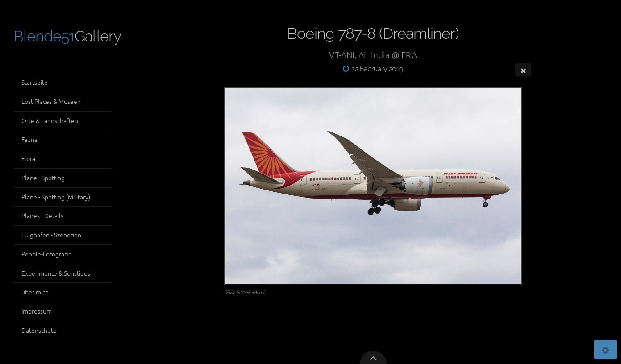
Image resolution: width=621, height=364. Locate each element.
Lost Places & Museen (51, 101)
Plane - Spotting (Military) (56, 197)
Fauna (29, 139)
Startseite (35, 82)
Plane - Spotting (43, 178)
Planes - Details (42, 215)
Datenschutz (39, 330)
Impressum (37, 311)
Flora (28, 158)
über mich (35, 292)
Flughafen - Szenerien (51, 235)
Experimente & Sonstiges (56, 273)
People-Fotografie (47, 254)
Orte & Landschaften (50, 120)
